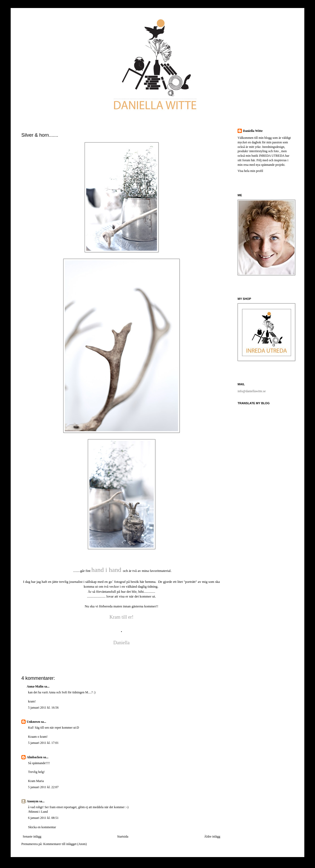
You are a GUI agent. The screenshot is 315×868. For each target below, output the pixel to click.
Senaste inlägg (32, 836)
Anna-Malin (35, 686)
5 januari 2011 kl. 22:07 (43, 787)
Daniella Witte (253, 131)
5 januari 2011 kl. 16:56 (43, 708)
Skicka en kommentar (42, 827)
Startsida (123, 836)
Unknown (33, 722)
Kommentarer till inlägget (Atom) (65, 844)
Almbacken (35, 757)
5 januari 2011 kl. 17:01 (43, 743)
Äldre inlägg (212, 836)
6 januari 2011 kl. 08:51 (43, 818)
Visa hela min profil (250, 171)
